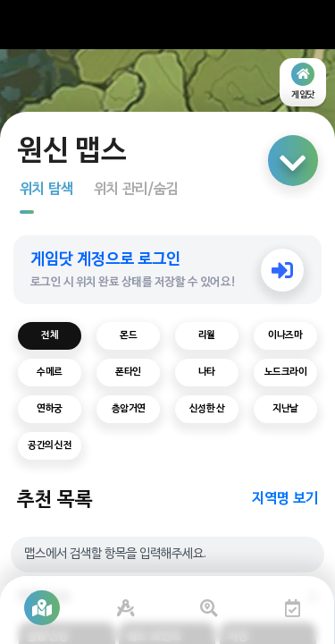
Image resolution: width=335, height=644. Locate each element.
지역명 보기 (285, 499)
